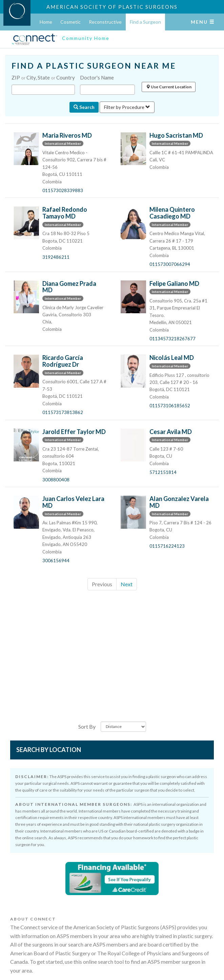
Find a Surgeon (145, 22)
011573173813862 (63, 412)
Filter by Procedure (127, 107)
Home (46, 22)
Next (127, 584)
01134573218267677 (172, 339)
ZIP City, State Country (43, 77)
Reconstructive (105, 22)
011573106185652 (170, 406)
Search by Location (49, 750)
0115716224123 (167, 546)
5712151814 (163, 472)
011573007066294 (170, 264)
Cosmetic (70, 22)
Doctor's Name (97, 77)
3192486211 (56, 257)
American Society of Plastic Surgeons (112, 7)
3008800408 (56, 480)
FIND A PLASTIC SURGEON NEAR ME (94, 66)
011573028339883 (63, 190)
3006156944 (56, 561)
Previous (102, 584)
